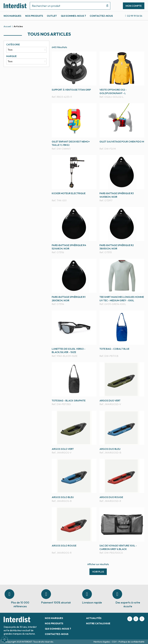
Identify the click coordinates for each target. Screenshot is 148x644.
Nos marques (12, 16)
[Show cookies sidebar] (5, 639)
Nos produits (34, 16)
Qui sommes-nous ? (73, 16)
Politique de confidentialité (131, 642)
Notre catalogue (98, 623)
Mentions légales (102, 642)
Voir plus (98, 572)
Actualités (94, 618)
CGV (115, 642)
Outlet (52, 16)
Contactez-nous (101, 16)
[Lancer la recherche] (106, 6)
